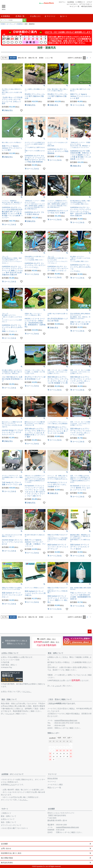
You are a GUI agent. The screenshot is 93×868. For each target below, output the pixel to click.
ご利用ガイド (81, 2)
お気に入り (35, 16)
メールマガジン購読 (55, 785)
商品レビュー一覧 (54, 788)
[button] (90, 58)
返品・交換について (9, 699)
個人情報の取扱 (7, 858)
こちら (57, 686)
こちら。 (28, 692)
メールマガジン (73, 4)
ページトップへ (90, 631)
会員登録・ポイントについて (12, 774)
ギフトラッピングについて (11, 825)
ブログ (90, 2)
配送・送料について (56, 653)
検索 (24, 20)
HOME (3, 24)
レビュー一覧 (75, 6)
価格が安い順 (33, 58)
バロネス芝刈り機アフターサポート (15, 828)
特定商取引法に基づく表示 (11, 853)
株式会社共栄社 (87, 6)
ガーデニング (11, 24)
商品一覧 (20, 16)
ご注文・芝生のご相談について (60, 699)
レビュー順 (49, 58)
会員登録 (71, 2)
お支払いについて (8, 819)
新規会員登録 (53, 779)
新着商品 (5, 16)
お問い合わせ (6, 848)
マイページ (50, 16)
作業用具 (20, 24)
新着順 (41, 58)
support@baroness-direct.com (66, 720)
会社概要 (51, 809)
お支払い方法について (10, 653)
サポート (5, 809)
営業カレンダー (60, 728)
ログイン (63, 2)
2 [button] (87, 58)
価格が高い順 (22, 58)
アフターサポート (86, 4)
